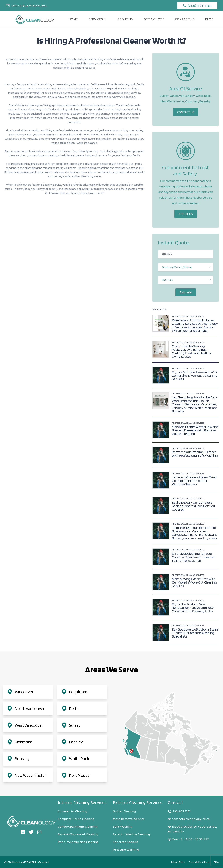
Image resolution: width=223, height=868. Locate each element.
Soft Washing (123, 826)
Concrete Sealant (126, 842)
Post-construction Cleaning (78, 842)
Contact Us (186, 112)
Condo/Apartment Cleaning (78, 826)
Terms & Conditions (199, 862)
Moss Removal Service (129, 819)
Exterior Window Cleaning (131, 834)
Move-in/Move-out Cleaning (78, 834)
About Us (186, 214)
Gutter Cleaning (124, 811)
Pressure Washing (126, 849)
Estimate (186, 292)
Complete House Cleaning (76, 819)
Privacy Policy (178, 862)
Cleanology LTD (20, 862)
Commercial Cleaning (73, 811)
